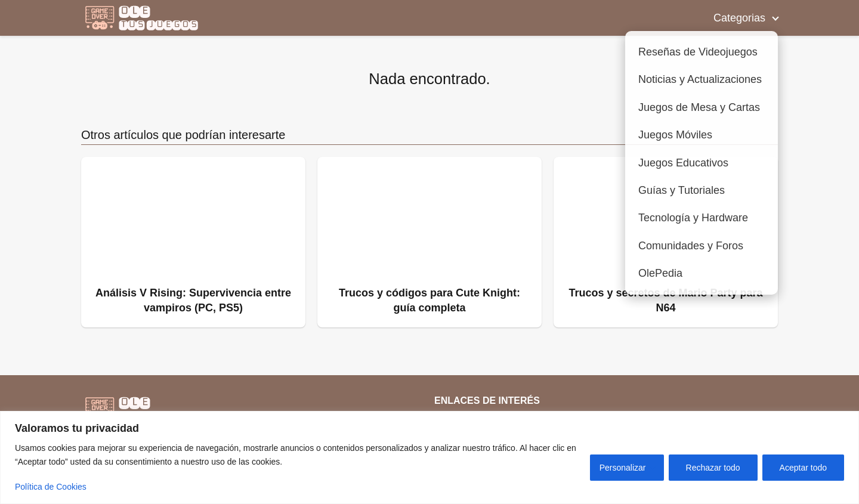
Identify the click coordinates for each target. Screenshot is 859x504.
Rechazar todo (713, 468)
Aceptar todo (803, 468)
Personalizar (623, 468)
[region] (429, 457)
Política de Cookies (51, 487)
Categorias (739, 18)
